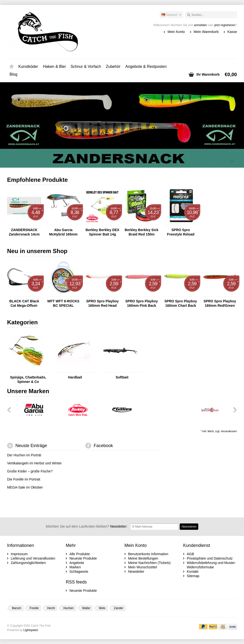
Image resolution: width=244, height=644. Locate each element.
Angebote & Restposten (146, 66)
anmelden (201, 25)
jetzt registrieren (225, 25)
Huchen (68, 608)
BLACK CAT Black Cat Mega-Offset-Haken (24, 303)
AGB (190, 554)
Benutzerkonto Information (148, 554)
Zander (119, 608)
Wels (102, 608)
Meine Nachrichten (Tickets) (149, 563)
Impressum (19, 554)
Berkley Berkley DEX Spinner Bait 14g (102, 232)
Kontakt (193, 572)
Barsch (17, 608)
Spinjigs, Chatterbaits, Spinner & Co (28, 379)
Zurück (11, 410)
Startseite (11, 67)
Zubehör (113, 66)
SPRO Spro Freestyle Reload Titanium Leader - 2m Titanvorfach (181, 232)
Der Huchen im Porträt (24, 455)
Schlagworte (79, 572)
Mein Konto (176, 32)
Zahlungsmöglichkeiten (28, 563)
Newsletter (136, 572)
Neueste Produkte (83, 558)
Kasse (232, 32)
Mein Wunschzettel (143, 567)
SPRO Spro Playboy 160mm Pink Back (141, 303)
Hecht (51, 608)
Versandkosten (229, 431)
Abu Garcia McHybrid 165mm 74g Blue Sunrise (63, 232)
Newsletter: (86, 526)
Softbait (122, 377)
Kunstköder (28, 66)
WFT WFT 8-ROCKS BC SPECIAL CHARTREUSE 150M (63, 303)
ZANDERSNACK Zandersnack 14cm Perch (24, 232)
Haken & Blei (54, 66)
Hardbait (75, 377)
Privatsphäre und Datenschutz (210, 558)
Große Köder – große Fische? (30, 471)
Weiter (233, 410)
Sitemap (193, 576)
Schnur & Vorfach (86, 66)
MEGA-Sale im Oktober (25, 487)
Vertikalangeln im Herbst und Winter (34, 463)
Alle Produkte (80, 554)
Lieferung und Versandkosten (33, 558)
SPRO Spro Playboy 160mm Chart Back (181, 303)
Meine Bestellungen (143, 558)
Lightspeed (31, 630)
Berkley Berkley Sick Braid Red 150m (142, 232)
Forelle (34, 608)
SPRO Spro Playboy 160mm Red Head (102, 303)
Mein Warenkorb (206, 32)
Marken (75, 567)
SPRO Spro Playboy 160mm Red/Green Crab (220, 303)
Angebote (77, 563)
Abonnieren (189, 527)
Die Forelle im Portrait (24, 479)
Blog (13, 74)
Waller (86, 608)
